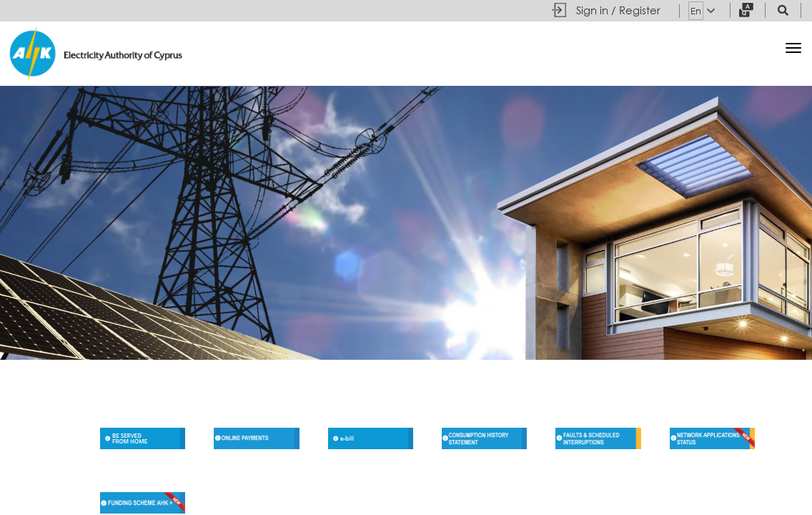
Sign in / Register (618, 10)
